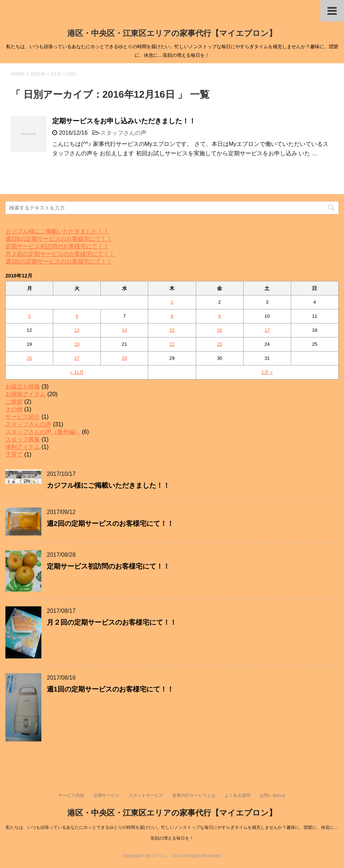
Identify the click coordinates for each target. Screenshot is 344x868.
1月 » (267, 372)
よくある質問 (237, 795)
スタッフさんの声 (123, 133)
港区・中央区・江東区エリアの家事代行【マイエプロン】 (172, 33)
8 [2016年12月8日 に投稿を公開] (172, 316)
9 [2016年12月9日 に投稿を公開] (220, 316)
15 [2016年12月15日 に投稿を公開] (172, 330)
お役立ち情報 (23, 387)
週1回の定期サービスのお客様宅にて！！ (59, 261)
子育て (14, 454)
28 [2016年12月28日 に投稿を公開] (125, 358)
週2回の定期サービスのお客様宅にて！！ (59, 239)
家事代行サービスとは (194, 795)
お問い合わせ (273, 795)
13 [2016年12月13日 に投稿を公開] (77, 330)
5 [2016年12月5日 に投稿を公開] (29, 316)
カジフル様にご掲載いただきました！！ (57, 231)
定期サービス (107, 795)
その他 (14, 409)
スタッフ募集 (23, 439)
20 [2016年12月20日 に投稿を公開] (77, 344)
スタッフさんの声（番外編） (43, 432)
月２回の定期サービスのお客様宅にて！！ (60, 254)
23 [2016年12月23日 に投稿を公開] (219, 344)
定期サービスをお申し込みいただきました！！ (124, 121)
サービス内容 (71, 795)
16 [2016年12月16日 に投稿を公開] (219, 330)
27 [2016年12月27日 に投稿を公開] (77, 358)
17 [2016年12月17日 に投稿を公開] (267, 330)
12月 (56, 74)
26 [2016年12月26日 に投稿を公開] (29, 358)
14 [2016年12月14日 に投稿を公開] (125, 330)
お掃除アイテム (26, 394)
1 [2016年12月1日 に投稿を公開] (172, 302)
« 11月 (77, 372)
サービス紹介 (23, 417)
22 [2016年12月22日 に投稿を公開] (172, 344)
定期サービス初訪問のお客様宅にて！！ (57, 246)
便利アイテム (23, 447)
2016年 (38, 74)
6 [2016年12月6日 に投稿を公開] (77, 316)
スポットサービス (146, 795)
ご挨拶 (14, 402)
